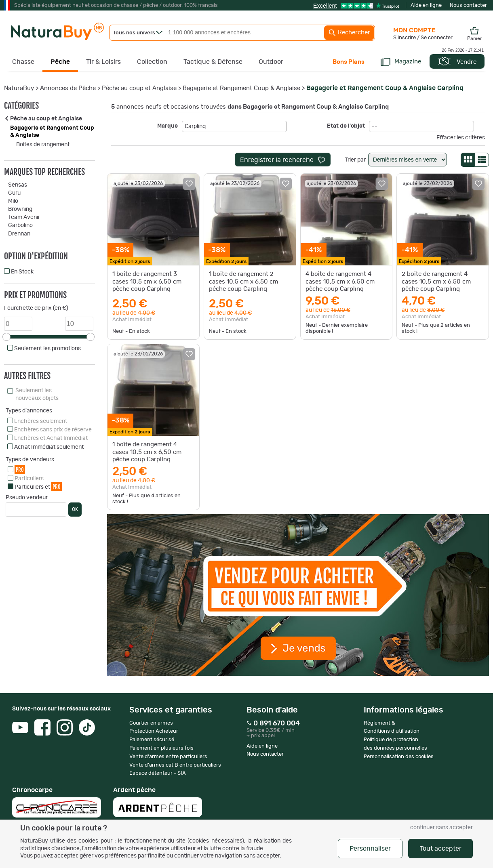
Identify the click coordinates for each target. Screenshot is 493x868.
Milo (13, 201)
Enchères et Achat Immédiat (51, 438)
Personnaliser (370, 849)
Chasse (23, 62)
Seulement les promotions (47, 349)
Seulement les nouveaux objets (37, 394)
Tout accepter (441, 849)
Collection (152, 62)
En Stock (22, 272)
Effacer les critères (461, 138)
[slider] (6, 337)
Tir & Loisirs (103, 62)
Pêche (60, 62)
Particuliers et (38, 487)
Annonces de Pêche (68, 88)
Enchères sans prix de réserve (53, 430)
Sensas (18, 185)
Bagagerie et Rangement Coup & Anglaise (241, 88)
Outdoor (271, 62)
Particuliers (29, 479)
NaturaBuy (19, 88)
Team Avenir (24, 217)
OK (75, 509)
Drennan (19, 234)
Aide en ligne (426, 5)
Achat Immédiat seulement (49, 447)
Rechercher (349, 33)
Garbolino (20, 225)
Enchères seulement (41, 421)
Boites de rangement (43, 145)
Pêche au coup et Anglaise (139, 88)
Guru (14, 193)
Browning (20, 209)
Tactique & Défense (213, 62)
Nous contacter (468, 5)
